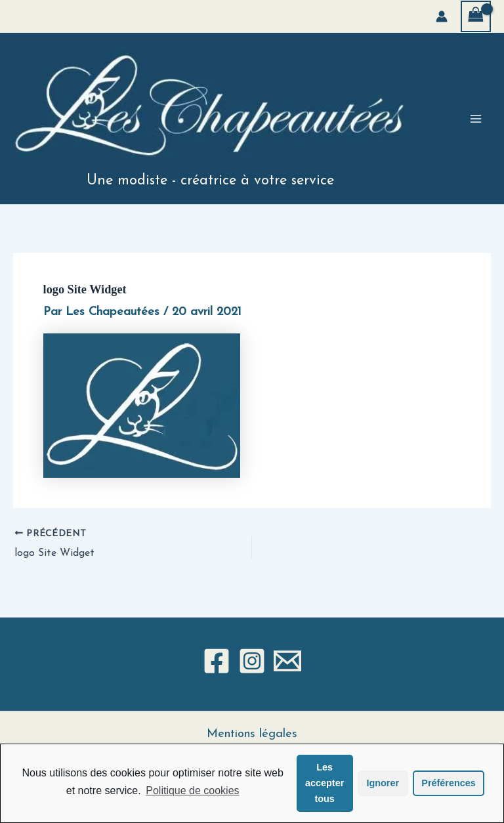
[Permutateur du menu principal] (476, 119)
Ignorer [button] (383, 783)
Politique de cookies (192, 791)
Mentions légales (252, 734)
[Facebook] (217, 661)
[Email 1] (287, 661)
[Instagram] (252, 661)
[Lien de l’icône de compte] (442, 16)
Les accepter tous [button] (325, 783)
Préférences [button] (448, 783)
